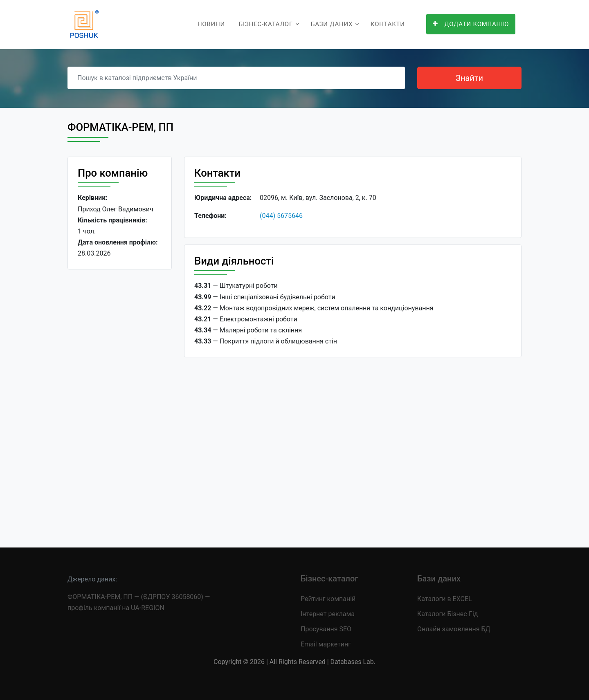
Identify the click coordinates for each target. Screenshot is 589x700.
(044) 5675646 (281, 216)
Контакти (388, 24)
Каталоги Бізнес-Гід (447, 614)
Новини (211, 24)
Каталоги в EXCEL (445, 599)
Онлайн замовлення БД (454, 629)
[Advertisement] (120, 402)
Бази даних (332, 24)
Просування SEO (326, 629)
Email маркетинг (326, 644)
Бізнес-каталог (266, 24)
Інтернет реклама (328, 614)
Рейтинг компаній (328, 599)
